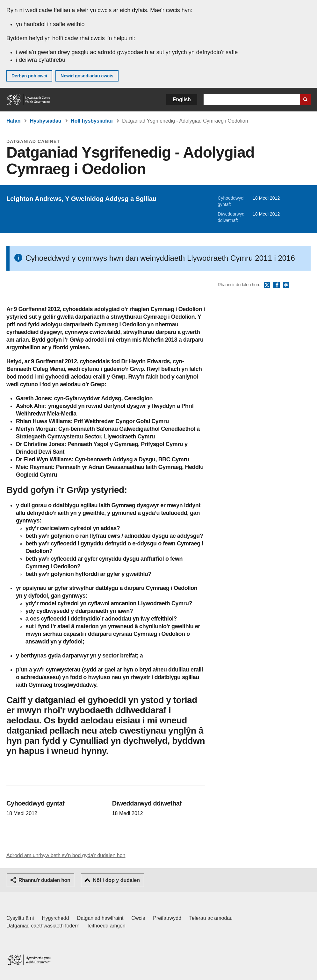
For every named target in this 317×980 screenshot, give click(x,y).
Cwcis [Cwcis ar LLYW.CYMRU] (138, 918)
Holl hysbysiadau (92, 121)
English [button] (182, 99)
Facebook (277, 285)
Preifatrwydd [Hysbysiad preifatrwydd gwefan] (167, 918)
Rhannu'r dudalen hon (44, 880)
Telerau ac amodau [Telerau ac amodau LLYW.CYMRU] (211, 918)
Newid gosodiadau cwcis (87, 76)
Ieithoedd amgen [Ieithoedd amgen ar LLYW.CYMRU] (107, 926)
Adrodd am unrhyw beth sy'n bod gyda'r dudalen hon (66, 855)
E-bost (286, 285)
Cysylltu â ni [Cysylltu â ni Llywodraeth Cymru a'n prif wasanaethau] (20, 918)
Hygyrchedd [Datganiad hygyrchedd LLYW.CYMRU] (55, 918)
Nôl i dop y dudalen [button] (116, 880)
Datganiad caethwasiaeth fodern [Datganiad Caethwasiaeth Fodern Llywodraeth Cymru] (43, 926)
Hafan (13, 121)
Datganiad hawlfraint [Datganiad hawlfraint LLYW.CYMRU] (100, 918)
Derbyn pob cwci (29, 76)
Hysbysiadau (46, 121)
